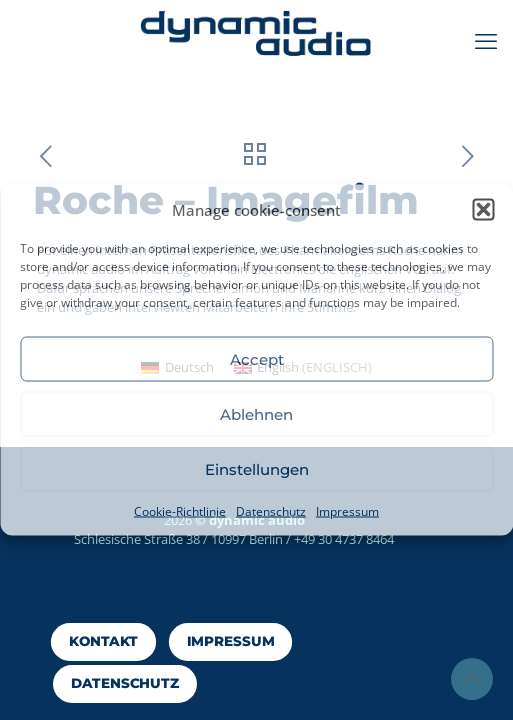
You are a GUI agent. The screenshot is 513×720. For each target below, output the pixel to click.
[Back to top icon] (472, 679)
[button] (483, 210)
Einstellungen (257, 468)
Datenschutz (271, 511)
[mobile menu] (486, 40)
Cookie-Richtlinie (180, 511)
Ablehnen (256, 413)
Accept (257, 358)
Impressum (347, 511)
